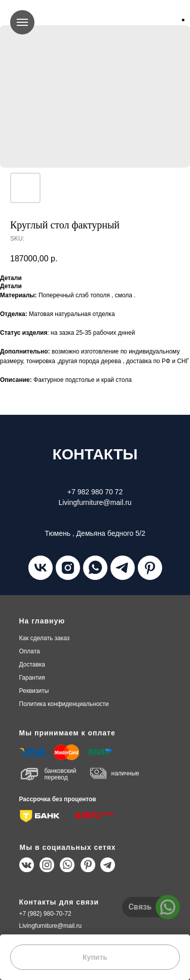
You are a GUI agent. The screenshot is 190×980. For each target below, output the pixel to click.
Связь (140, 907)
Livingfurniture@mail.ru (51, 926)
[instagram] (68, 568)
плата (30, 651)
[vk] (41, 568)
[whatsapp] (95, 568)
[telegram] (123, 568)
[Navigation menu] (22, 22)
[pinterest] (150, 568)
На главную (42, 621)
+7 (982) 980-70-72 (45, 914)
